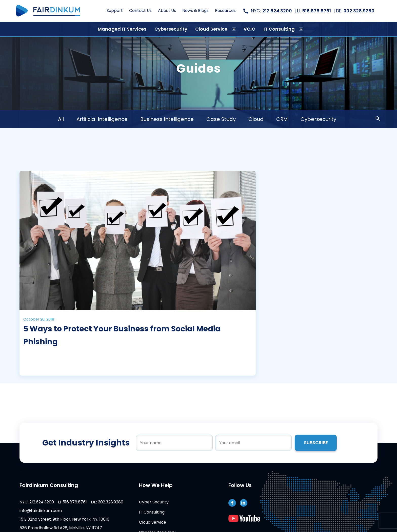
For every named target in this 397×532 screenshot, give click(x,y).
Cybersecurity (171, 29)
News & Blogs (195, 11)
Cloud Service (211, 29)
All (61, 119)
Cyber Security (153, 502)
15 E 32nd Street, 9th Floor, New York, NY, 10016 (61, 519)
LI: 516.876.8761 (69, 502)
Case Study (221, 119)
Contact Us (140, 11)
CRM (282, 119)
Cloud (256, 119)
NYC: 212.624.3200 (33, 502)
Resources (225, 11)
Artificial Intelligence (102, 119)
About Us (167, 11)
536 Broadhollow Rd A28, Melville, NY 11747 (57, 528)
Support (115, 11)
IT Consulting (279, 29)
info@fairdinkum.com (37, 511)
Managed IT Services (122, 29)
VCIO (250, 29)
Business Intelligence (167, 119)
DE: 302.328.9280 (104, 502)
